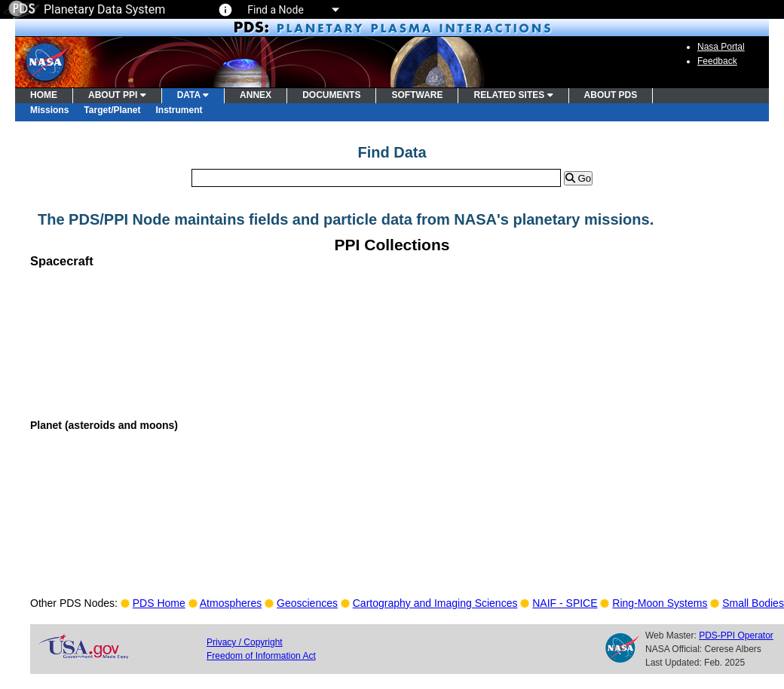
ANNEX (256, 95)
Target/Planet (112, 110)
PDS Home (159, 603)
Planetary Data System (84, 9)
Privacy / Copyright (245, 642)
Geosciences (307, 603)
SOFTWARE (417, 95)
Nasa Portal (721, 47)
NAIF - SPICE (565, 603)
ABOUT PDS (611, 95)
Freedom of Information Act (261, 656)
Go (578, 178)
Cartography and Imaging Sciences (435, 603)
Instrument (179, 110)
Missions (49, 110)
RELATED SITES (513, 95)
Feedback (717, 61)
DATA (193, 95)
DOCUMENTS (331, 95)
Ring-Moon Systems (660, 603)
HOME (44, 95)
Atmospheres (231, 603)
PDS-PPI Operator (736, 635)
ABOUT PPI (117, 95)
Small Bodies (753, 603)
